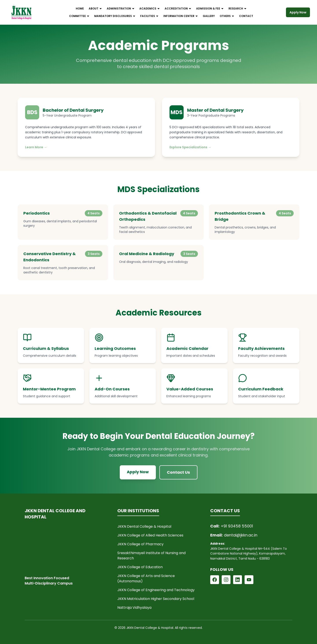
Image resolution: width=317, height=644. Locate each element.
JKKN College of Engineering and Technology (156, 590)
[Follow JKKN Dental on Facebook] (215, 580)
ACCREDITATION (178, 8)
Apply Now (298, 12)
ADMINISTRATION (121, 8)
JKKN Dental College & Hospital (144, 526)
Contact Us (178, 472)
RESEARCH (238, 8)
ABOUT (95, 8)
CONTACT (246, 16)
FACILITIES (149, 16)
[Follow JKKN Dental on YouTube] (249, 580)
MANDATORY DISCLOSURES (115, 16)
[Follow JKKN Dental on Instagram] (226, 580)
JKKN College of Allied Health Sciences (150, 535)
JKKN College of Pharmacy (140, 544)
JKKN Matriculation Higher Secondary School (156, 599)
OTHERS (227, 16)
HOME (80, 8)
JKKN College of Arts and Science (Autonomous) (146, 578)
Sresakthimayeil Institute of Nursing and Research (151, 556)
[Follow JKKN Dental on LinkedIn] (238, 580)
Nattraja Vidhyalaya (134, 608)
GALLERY (209, 16)
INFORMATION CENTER (181, 16)
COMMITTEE (79, 16)
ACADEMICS (150, 8)
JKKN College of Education (140, 567)
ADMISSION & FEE (210, 8)
